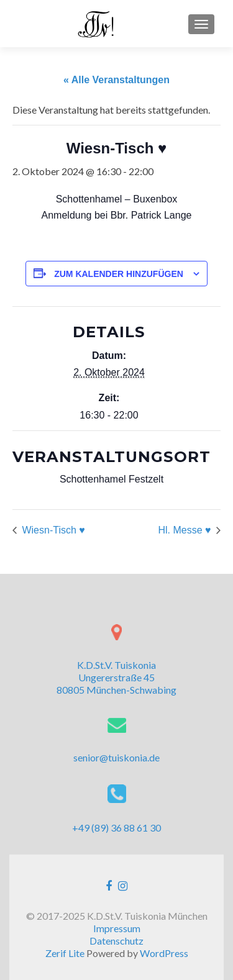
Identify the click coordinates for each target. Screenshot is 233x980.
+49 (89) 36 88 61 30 (116, 828)
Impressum (117, 928)
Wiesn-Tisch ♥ (52, 530)
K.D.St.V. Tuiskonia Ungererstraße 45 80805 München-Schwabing (116, 677)
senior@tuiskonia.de (116, 757)
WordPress (164, 953)
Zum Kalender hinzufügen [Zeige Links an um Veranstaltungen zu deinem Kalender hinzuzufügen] (119, 274)
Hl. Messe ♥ (186, 530)
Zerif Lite (66, 953)
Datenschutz (116, 941)
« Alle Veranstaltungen (116, 80)
